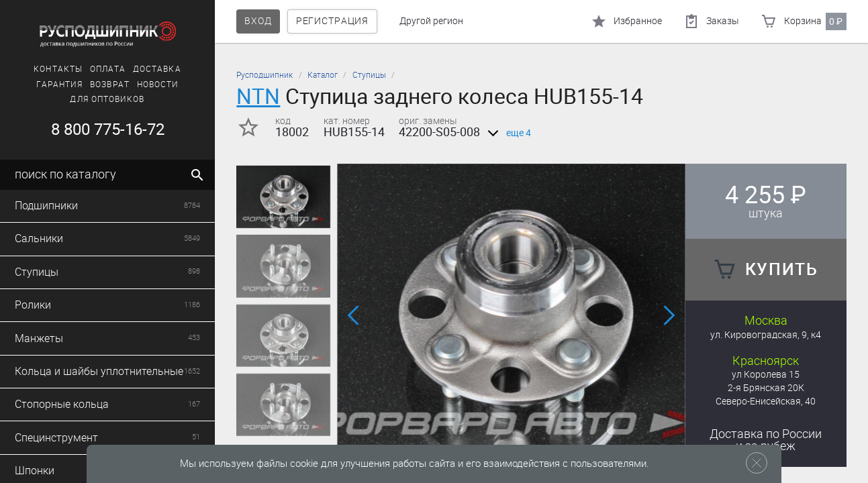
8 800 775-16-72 (108, 129)
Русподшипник (264, 75)
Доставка (157, 69)
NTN (258, 96)
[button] (354, 316)
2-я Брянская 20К (766, 388)
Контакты (58, 69)
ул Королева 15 (766, 375)
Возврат (110, 85)
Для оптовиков (107, 99)
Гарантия (60, 85)
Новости (158, 85)
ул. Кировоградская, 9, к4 (766, 335)
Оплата (108, 69)
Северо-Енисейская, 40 (766, 401)
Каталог (323, 75)
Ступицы (369, 75)
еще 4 (507, 133)
